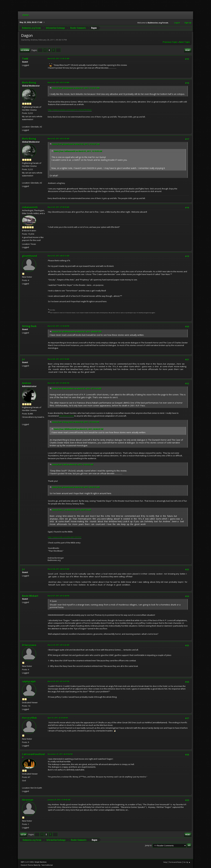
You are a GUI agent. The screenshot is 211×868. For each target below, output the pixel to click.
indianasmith (30, 207)
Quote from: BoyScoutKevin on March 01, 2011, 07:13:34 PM (77, 389)
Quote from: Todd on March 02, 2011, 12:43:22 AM (73, 465)
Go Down (25, 50)
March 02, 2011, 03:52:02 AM (58, 139)
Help (165, 862)
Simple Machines (40, 862)
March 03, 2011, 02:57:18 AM (58, 359)
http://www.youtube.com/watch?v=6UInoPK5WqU (70, 110)
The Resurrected (66, 416)
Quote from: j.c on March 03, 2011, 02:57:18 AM (71, 510)
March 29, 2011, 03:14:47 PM (58, 681)
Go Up (23, 835)
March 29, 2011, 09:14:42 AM (58, 645)
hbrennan (28, 800)
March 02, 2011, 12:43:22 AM (58, 59)
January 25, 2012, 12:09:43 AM (59, 800)
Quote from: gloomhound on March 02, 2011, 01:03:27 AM (76, 144)
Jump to (148, 845)
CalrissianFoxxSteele (34, 756)
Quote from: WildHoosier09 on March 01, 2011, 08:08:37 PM (77, 332)
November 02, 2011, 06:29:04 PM (60, 754)
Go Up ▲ (187, 862)
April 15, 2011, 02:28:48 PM (58, 718)
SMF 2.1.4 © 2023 (27, 862)
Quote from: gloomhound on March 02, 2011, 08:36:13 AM (76, 487)
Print (188, 50)
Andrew (27, 383)
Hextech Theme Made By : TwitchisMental (37, 865)
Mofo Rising (29, 83)
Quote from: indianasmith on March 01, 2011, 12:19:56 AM (78, 151)
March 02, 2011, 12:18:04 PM (58, 326)
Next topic (184, 42)
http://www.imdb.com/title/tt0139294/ (65, 537)
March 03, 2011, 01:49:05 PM (58, 383)
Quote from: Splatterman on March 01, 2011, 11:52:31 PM (76, 88)
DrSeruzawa (29, 645)
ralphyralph (29, 681)
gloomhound (30, 256)
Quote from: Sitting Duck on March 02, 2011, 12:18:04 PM (75, 422)
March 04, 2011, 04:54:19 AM (58, 569)
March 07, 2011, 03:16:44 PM (58, 596)
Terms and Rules (175, 862)
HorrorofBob (29, 718)
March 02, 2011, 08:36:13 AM (58, 256)
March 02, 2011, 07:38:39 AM (58, 207)
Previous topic (170, 42)
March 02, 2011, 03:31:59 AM (58, 82)
